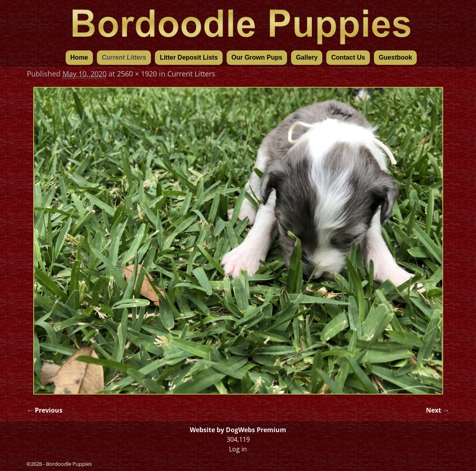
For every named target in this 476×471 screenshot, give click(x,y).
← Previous (45, 410)
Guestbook (396, 57)
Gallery (307, 57)
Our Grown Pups (257, 57)
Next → (438, 410)
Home (79, 57)
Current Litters (124, 57)
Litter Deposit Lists (189, 57)
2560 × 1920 (137, 74)
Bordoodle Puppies (69, 464)
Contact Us (348, 57)
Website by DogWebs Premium (238, 430)
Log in (238, 449)
